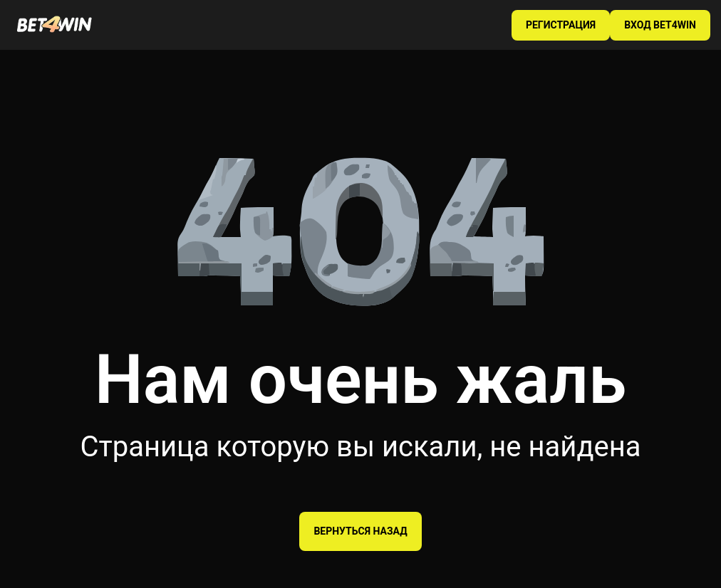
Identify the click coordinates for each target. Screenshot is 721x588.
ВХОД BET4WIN (660, 25)
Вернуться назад (360, 531)
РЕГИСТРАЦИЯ (561, 25)
